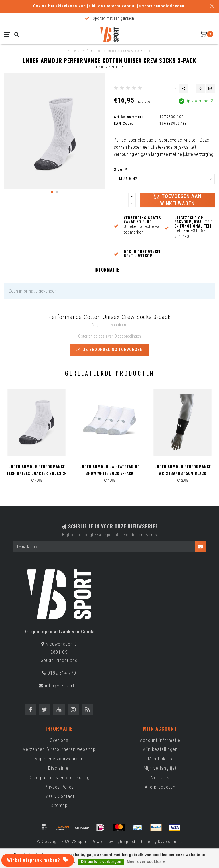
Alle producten (160, 787)
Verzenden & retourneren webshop (59, 749)
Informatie (107, 270)
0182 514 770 (62, 673)
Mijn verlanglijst (160, 768)
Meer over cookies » (146, 862)
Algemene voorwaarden (59, 759)
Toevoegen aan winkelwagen (177, 200)
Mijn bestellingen (160, 749)
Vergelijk (160, 778)
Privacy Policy (59, 787)
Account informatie (160, 740)
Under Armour (110, 67)
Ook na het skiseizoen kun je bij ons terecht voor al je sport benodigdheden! (109, 6)
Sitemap (59, 805)
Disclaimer (59, 768)
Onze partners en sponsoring (59, 778)
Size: (120, 170)
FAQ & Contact (59, 796)
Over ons (59, 740)
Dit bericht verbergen (101, 862)
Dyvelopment (170, 842)
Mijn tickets (160, 759)
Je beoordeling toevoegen (109, 350)
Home (72, 51)
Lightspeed (125, 842)
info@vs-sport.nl (62, 686)
